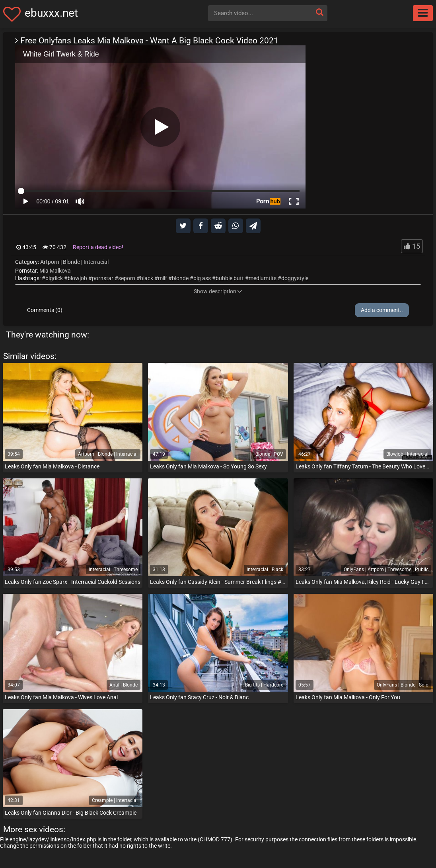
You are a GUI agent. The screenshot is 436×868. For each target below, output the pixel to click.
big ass (202, 278)
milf (163, 278)
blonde (180, 278)
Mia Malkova (55, 271)
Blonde (71, 262)
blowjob (77, 278)
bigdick (54, 278)
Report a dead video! (98, 247)
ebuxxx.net (51, 13)
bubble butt (230, 278)
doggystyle (295, 278)
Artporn (50, 262)
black (147, 278)
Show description (218, 291)
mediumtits (263, 278)
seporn (127, 278)
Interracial (96, 262)
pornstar (103, 278)
